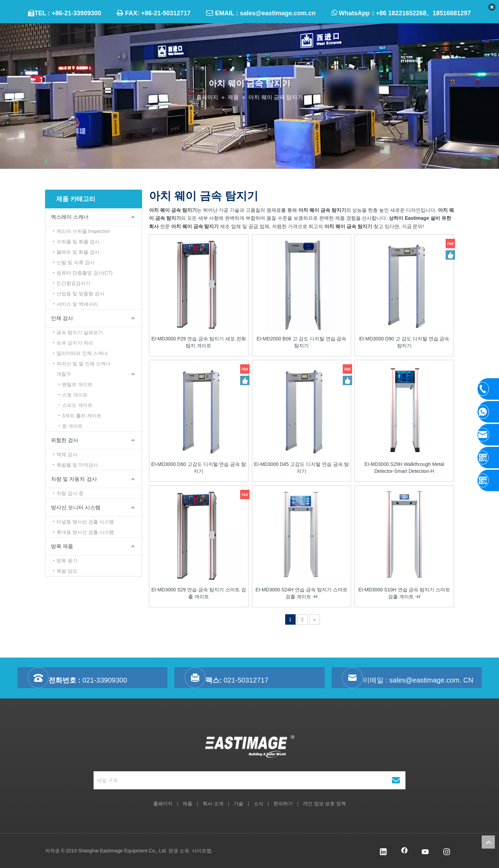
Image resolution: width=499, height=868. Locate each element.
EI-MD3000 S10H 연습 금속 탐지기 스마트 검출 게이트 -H (404, 593)
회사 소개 (213, 804)
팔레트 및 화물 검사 (78, 252)
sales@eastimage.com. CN (431, 680)
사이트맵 (202, 851)
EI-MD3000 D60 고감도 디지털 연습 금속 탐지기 (199, 468)
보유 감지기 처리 (75, 343)
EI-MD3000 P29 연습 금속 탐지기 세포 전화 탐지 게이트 (199, 342)
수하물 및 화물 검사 (78, 242)
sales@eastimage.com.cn (278, 13)
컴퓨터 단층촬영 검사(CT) (85, 273)
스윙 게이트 (75, 395)
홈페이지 (163, 804)
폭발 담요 (67, 571)
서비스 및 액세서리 (77, 304)
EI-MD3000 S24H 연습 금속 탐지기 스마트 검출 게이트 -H (301, 593)
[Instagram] (447, 852)
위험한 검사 (65, 440)
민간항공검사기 (73, 283)
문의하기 (283, 804)
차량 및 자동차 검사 (74, 479)
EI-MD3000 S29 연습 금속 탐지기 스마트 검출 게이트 (199, 593)
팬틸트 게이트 (77, 384)
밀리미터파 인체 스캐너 (82, 353)
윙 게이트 (72, 426)
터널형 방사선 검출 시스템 (85, 522)
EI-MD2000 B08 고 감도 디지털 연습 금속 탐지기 (301, 342)
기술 (238, 804)
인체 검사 (62, 318)
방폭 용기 (67, 561)
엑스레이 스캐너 (70, 217)
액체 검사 (67, 454)
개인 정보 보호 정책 (324, 804)
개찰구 (64, 374)
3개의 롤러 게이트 (82, 416)
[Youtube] (426, 852)
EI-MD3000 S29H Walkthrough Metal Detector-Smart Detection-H (404, 468)
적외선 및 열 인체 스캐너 (84, 364)
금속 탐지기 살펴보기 (80, 332)
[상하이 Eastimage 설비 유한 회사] (250, 748)
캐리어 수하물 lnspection (83, 231)
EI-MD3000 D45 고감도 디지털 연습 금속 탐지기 (301, 468)
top (488, 842)
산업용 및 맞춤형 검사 (80, 294)
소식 (259, 804)
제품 (187, 804)
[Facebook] (404, 852)
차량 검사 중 (70, 493)
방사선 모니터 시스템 (76, 507)
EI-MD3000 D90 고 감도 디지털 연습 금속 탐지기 (404, 342)
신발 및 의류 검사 (76, 262)
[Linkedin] (383, 852)
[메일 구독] (234, 780)
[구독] (396, 780)
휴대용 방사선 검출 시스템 (85, 532)
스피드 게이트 (77, 405)
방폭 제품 (62, 546)
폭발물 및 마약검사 (77, 465)
